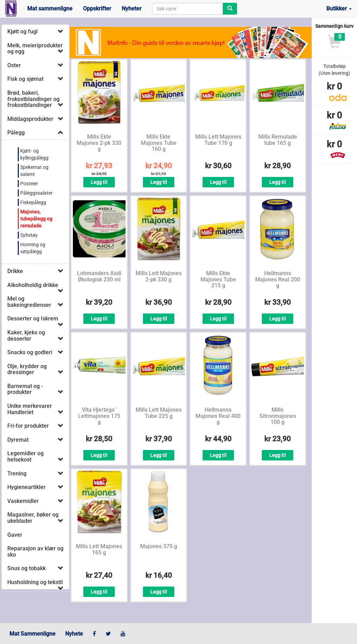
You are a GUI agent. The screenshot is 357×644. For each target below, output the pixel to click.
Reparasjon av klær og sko (35, 552)
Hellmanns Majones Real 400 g (218, 416)
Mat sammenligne (50, 9)
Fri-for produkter (28, 426)
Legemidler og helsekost (25, 456)
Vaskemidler (23, 501)
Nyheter (132, 9)
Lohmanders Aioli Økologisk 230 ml (99, 276)
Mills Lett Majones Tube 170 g (218, 140)
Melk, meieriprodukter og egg (35, 49)
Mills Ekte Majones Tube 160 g (159, 143)
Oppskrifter (97, 9)
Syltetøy (29, 235)
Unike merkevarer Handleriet (30, 409)
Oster (14, 65)
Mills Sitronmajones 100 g (278, 416)
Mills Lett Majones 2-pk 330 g (159, 276)
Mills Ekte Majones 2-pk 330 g (99, 143)
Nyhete (74, 634)
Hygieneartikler (26, 487)
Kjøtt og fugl (22, 32)
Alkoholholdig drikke (33, 285)
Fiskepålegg (33, 202)
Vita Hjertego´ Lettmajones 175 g (99, 416)
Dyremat (18, 440)
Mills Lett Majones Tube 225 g (159, 413)
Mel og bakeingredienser (29, 302)
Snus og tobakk (26, 568)
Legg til (99, 182)
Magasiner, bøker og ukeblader (33, 518)
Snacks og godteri (30, 352)
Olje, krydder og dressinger (27, 369)
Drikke (15, 271)
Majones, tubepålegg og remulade (36, 219)
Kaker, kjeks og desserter (26, 336)
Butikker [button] (339, 9)
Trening (17, 474)
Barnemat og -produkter (25, 389)
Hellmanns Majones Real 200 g (278, 279)
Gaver (15, 535)
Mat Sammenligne (32, 634)
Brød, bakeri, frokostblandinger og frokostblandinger (33, 99)
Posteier (29, 184)
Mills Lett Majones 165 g (99, 549)
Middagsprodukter (30, 119)
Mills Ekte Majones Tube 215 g (218, 279)
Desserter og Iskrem (33, 319)
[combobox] (188, 9)
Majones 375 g (159, 546)
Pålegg (16, 133)
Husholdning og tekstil (35, 582)
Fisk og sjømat (25, 79)
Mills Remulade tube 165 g (278, 140)
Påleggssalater (36, 193)
